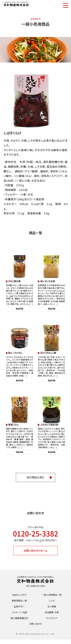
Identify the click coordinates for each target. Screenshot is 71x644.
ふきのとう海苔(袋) (50, 426)
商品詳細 (19, 309)
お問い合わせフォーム (35, 553)
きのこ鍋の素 (15, 281)
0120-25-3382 (35, 536)
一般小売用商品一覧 (52, 598)
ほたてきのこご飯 (49, 354)
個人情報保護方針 (19, 622)
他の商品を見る (35, 479)
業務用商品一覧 (19, 604)
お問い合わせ (35, 628)
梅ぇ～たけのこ (16, 354)
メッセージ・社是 (19, 616)
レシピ (52, 604)
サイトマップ (52, 622)
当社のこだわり (19, 598)
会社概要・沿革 (52, 616)
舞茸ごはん (14, 426)
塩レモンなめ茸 (48, 281)
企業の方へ (19, 610)
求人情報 (52, 610)
